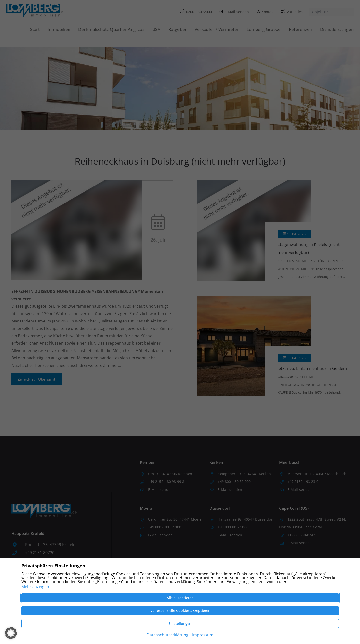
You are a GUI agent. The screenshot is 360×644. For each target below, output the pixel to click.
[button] (11, 633)
